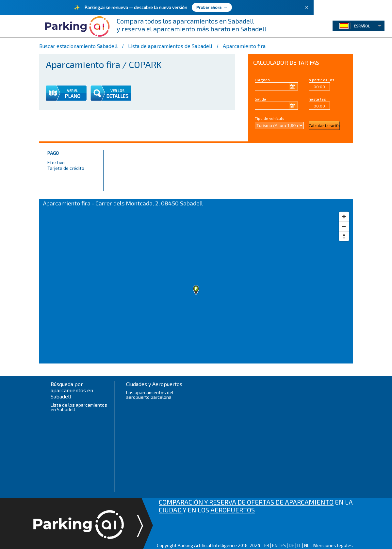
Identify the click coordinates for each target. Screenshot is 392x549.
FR (267, 545)
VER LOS (117, 91)
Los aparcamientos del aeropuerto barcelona (150, 395)
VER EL (73, 91)
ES (283, 545)
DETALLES (117, 96)
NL (307, 545)
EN (275, 545)
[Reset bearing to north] (344, 236)
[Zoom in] (344, 217)
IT (299, 545)
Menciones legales (333, 545)
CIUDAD (171, 510)
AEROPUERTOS (233, 510)
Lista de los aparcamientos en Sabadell (79, 407)
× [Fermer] (307, 8)
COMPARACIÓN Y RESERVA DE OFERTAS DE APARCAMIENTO (246, 502)
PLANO (73, 96)
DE (292, 545)
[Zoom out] (344, 226)
